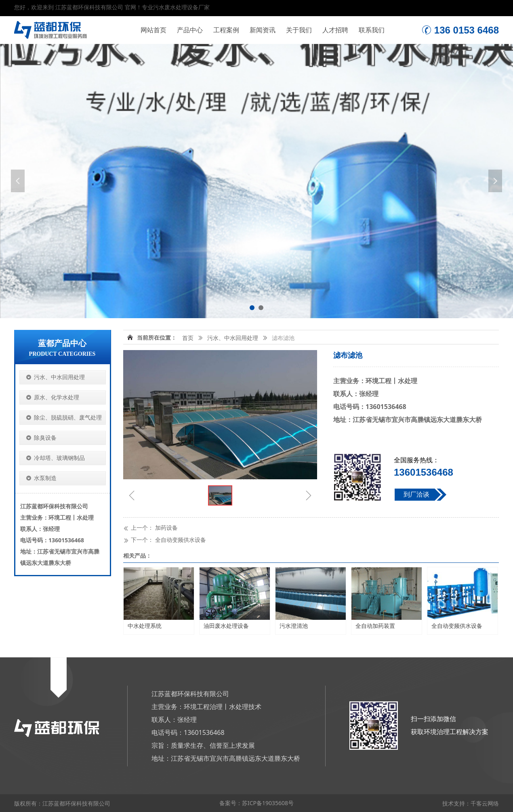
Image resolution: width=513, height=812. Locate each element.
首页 (188, 338)
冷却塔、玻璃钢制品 (59, 458)
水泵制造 (45, 478)
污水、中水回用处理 (233, 338)
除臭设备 (45, 438)
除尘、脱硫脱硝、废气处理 (68, 418)
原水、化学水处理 (57, 398)
